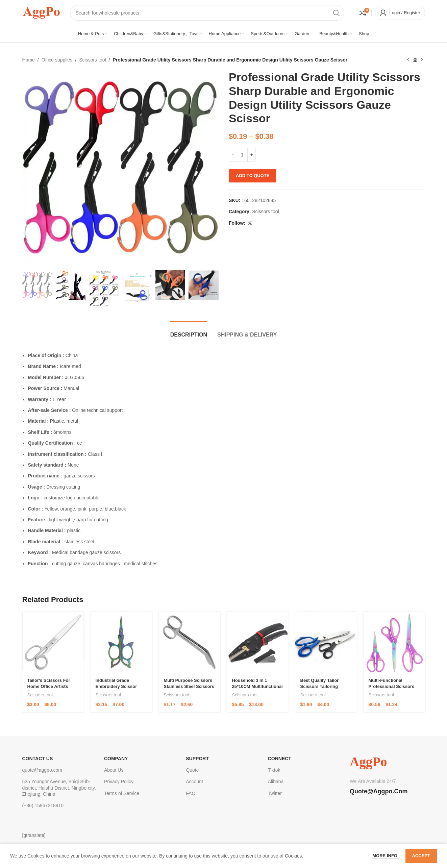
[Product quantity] (242, 155)
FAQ (191, 793)
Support (197, 759)
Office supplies (57, 60)
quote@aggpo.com (42, 770)
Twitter (275, 793)
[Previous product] (408, 60)
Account (194, 782)
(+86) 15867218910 (43, 805)
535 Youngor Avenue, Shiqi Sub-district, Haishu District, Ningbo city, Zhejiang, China (59, 788)
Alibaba (276, 782)
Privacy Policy (119, 782)
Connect (280, 759)
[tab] (189, 331)
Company (116, 759)
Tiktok (274, 770)
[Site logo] (41, 12)
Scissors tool (92, 60)
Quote (192, 770)
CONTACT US (38, 759)
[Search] (207, 13)
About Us (114, 770)
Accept (421, 856)
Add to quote (253, 176)
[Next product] (422, 60)
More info (385, 856)
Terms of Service (122, 793)
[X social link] (250, 223)
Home (29, 60)
